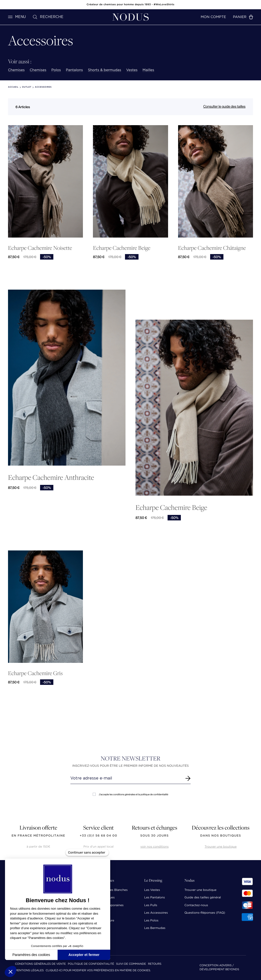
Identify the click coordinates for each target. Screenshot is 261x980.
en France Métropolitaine (38, 836)
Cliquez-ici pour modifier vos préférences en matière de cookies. (98, 971)
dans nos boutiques (221, 836)
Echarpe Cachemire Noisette (40, 248)
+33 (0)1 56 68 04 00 (98, 836)
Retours (155, 964)
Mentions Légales (29, 971)
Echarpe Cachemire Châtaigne (212, 248)
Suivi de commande (131, 964)
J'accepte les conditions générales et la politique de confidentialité (130, 794)
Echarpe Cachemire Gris (35, 673)
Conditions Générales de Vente (40, 964)
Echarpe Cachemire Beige (122, 248)
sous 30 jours (154, 836)
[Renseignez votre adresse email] (126, 778)
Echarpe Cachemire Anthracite (51, 477)
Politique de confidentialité (91, 964)
